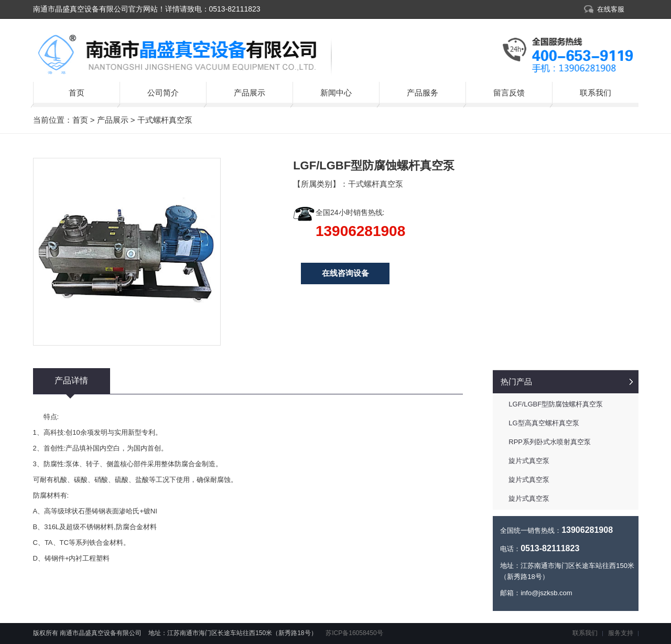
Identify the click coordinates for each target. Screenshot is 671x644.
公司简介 (163, 93)
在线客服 (611, 9)
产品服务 (423, 93)
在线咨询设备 (345, 273)
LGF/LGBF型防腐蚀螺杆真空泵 (556, 404)
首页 (77, 93)
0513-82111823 (235, 9)
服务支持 (621, 633)
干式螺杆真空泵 (165, 120)
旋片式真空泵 (529, 461)
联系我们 (596, 93)
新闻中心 (336, 93)
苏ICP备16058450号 (354, 633)
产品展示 (250, 93)
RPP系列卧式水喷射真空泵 (550, 442)
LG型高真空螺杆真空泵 (544, 423)
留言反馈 (509, 93)
